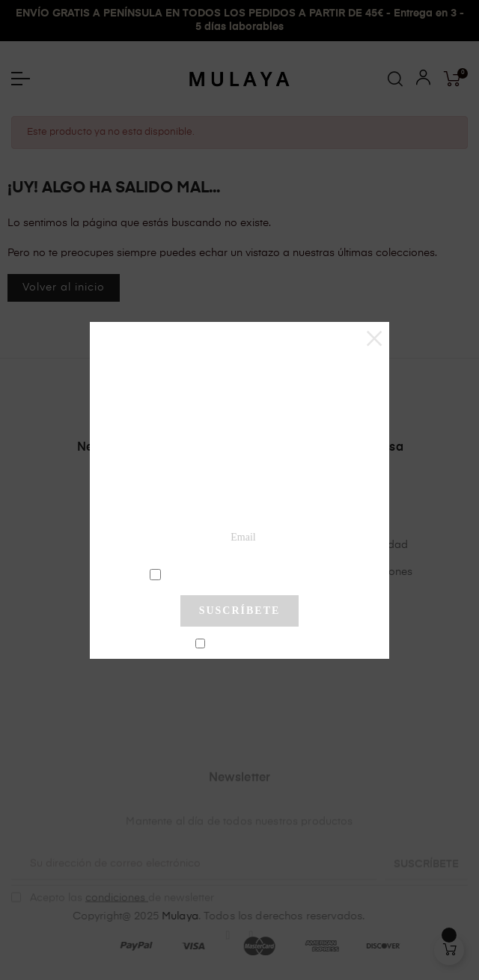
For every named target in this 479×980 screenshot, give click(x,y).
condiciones (241, 573)
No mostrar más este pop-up (246, 645)
